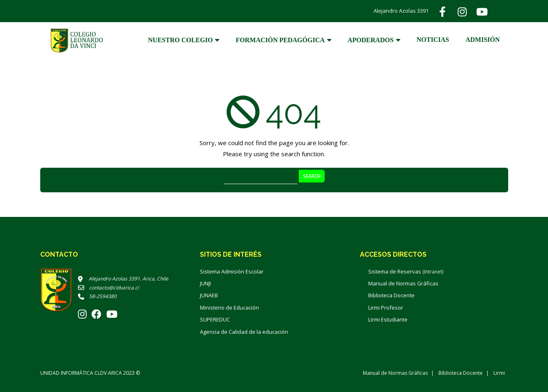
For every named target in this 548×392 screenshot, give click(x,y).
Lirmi (499, 373)
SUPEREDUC (215, 319)
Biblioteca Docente (391, 295)
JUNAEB (209, 295)
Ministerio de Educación (229, 308)
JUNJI (205, 283)
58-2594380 (97, 296)
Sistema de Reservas (406, 271)
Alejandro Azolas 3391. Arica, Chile (123, 279)
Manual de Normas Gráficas (403, 283)
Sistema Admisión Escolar (232, 271)
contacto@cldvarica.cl (108, 288)
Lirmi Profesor (386, 308)
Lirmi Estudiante (388, 319)
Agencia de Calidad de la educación (244, 332)
